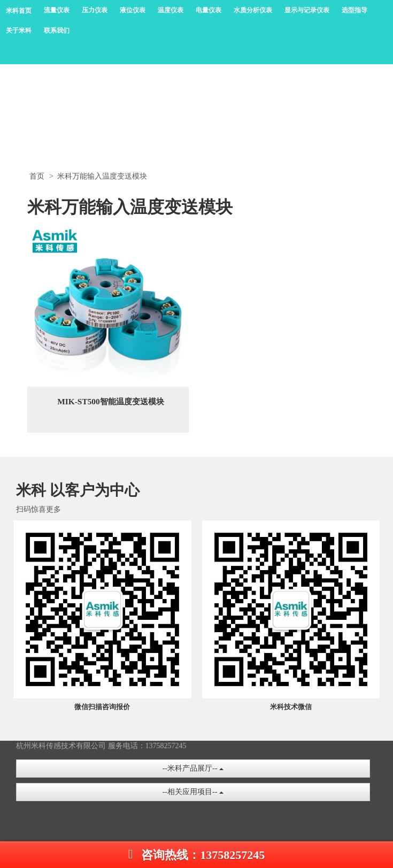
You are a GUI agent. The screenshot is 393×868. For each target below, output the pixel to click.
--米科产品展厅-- (193, 768)
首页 (37, 176)
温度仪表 (171, 10)
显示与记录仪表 (307, 10)
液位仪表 (133, 10)
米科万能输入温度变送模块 (102, 176)
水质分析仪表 (253, 10)
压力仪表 (95, 10)
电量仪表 (209, 10)
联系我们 (57, 30)
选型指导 (355, 10)
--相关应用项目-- (193, 792)
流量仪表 (57, 10)
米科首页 (19, 11)
